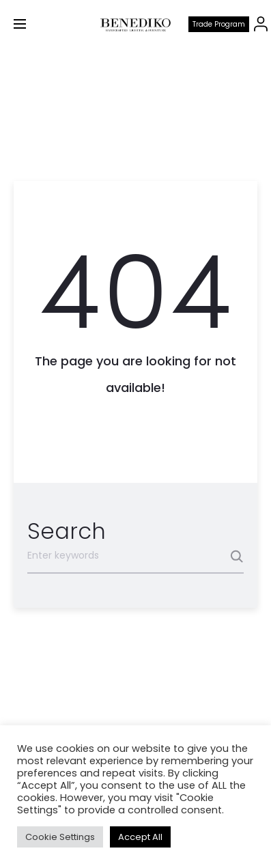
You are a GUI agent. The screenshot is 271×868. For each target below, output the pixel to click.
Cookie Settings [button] (60, 837)
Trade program (219, 24)
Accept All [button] (140, 837)
